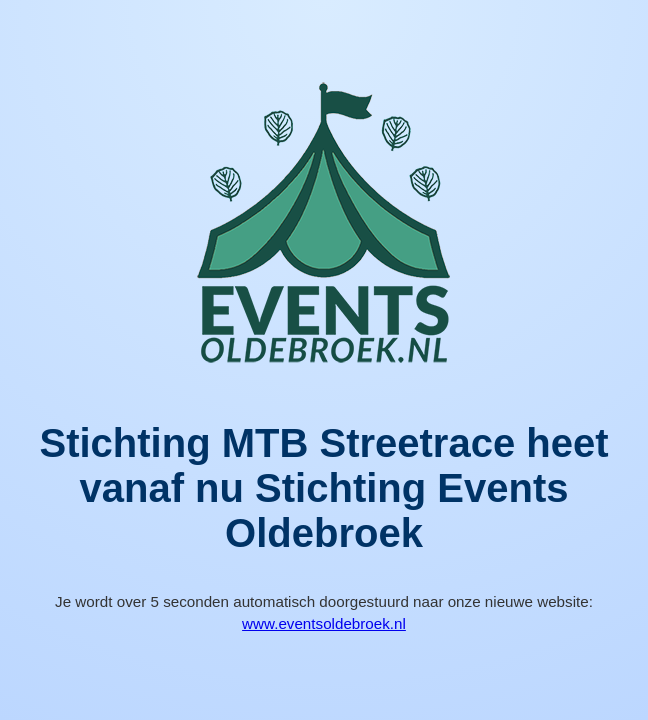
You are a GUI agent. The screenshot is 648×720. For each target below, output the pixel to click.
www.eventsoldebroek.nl (324, 623)
